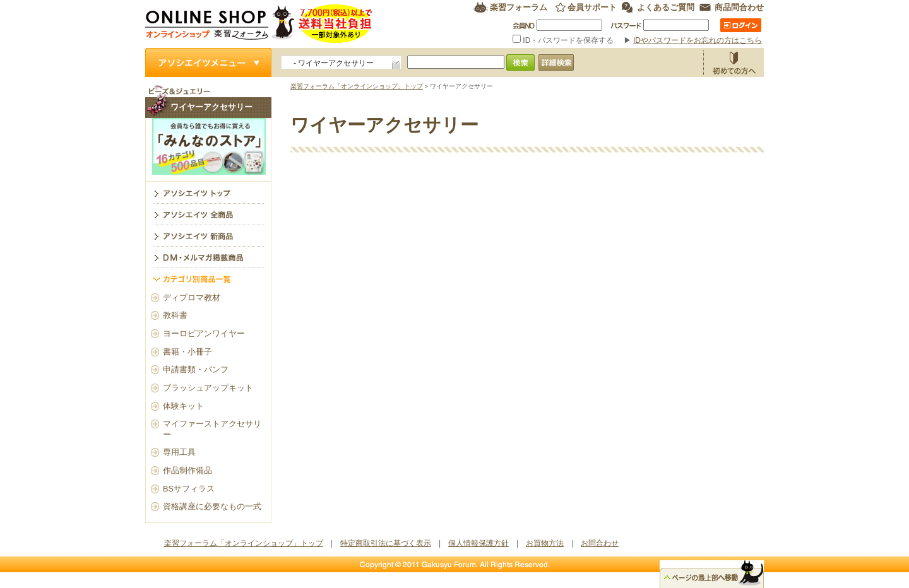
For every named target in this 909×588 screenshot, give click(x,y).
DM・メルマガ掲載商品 (208, 257)
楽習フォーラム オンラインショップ (259, 24)
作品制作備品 (187, 470)
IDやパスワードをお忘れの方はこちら (698, 40)
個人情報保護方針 (478, 543)
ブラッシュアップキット (208, 388)
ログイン (741, 25)
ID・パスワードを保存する (564, 40)
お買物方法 (734, 62)
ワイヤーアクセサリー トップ (208, 192)
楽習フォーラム (519, 7)
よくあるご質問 (666, 7)
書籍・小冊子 (187, 352)
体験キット (183, 406)
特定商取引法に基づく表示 (386, 543)
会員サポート (592, 7)
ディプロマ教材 (192, 297)
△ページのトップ (712, 574)
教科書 (175, 315)
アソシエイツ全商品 (208, 214)
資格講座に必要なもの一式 (212, 506)
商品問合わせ (739, 7)
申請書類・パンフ (196, 369)
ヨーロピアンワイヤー (204, 333)
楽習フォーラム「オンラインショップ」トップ (357, 86)
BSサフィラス (189, 489)
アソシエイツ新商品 (208, 235)
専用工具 (179, 452)
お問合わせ (600, 543)
